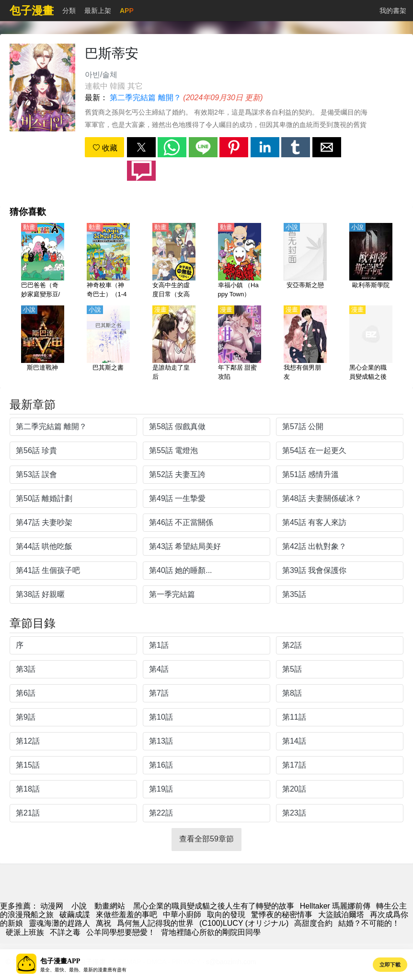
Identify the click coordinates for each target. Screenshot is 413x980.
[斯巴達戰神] (43, 344)
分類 (69, 11)
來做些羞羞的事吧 (126, 915)
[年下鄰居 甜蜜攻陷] (240, 344)
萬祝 (103, 923)
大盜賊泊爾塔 (341, 915)
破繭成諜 (75, 915)
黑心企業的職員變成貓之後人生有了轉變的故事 (214, 906)
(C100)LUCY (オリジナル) (244, 923)
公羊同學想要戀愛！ (121, 932)
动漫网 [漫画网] (52, 906)
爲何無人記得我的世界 (155, 923)
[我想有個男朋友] (305, 344)
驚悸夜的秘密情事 (282, 915)
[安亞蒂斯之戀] (305, 261)
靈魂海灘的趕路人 (59, 923)
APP (127, 11)
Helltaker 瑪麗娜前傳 (335, 906)
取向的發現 (226, 915)
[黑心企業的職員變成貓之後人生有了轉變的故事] (371, 344)
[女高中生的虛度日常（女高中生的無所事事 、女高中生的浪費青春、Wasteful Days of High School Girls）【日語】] (174, 261)
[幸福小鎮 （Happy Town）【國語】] (240, 261)
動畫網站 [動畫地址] (110, 906)
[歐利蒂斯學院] (371, 261)
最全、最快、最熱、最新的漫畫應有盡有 (83, 970)
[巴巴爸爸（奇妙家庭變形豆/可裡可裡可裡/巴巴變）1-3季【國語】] (43, 261)
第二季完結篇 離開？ (145, 98)
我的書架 (393, 11)
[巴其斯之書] (108, 344)
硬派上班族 (25, 932)
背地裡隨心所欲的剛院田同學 (211, 932)
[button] (141, 147)
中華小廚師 (182, 915)
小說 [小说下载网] (79, 906)
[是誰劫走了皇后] (174, 344)
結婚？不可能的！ (369, 923)
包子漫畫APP (60, 961)
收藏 (105, 148)
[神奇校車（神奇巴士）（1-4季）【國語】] (108, 261)
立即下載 (390, 965)
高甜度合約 (313, 923)
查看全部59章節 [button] (206, 839)
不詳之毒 (65, 932)
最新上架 (98, 11)
